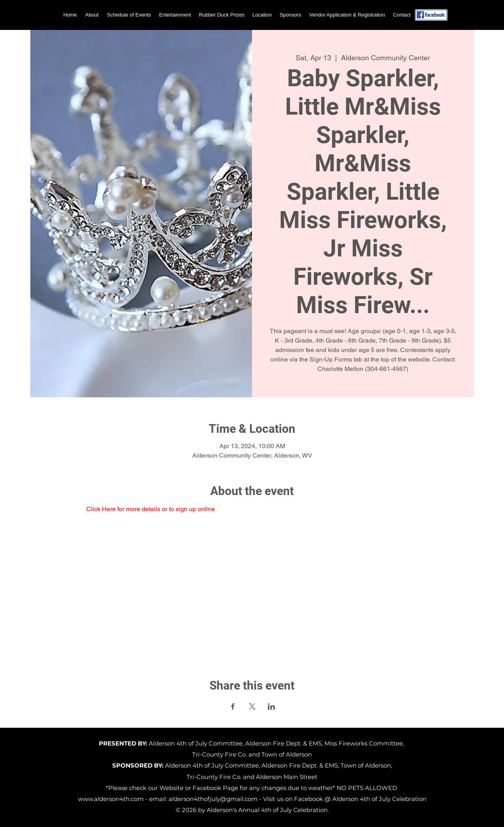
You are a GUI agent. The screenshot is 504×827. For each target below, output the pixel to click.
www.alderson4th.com (111, 799)
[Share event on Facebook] (233, 706)
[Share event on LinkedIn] (271, 706)
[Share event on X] (252, 706)
